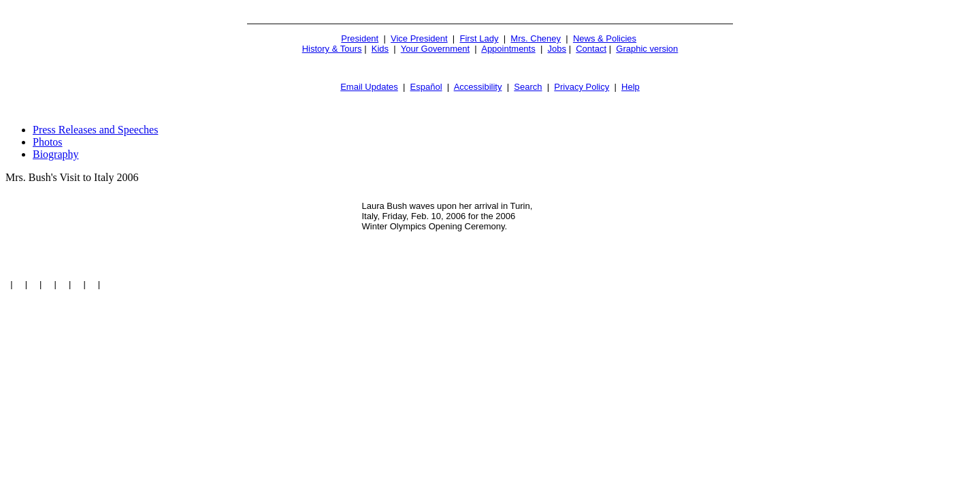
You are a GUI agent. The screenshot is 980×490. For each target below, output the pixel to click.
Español (426, 87)
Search (528, 87)
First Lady (479, 38)
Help (631, 87)
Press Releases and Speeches (95, 130)
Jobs (557, 49)
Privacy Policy (582, 87)
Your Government (435, 49)
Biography (56, 154)
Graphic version (647, 49)
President (360, 38)
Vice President (419, 38)
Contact (591, 49)
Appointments (508, 49)
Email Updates (369, 87)
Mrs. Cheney (536, 38)
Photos (48, 142)
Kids (380, 49)
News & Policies (605, 38)
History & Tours (332, 49)
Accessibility (478, 87)
